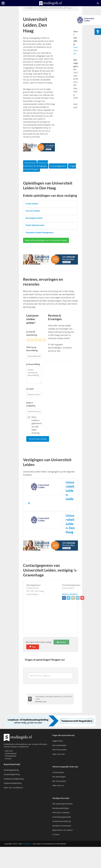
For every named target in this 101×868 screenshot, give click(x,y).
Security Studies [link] (33, 211)
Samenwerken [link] (11, 754)
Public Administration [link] (35, 225)
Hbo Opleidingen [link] (59, 745)
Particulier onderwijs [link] (61, 813)
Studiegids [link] (29, 8)
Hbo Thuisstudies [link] (60, 750)
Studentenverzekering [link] (62, 821)
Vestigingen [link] (42, 166)
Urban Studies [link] (32, 203)
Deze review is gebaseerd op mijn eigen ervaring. (37, 425)
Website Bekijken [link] (70, 594)
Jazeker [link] (63, 642)
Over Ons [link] (9, 751)
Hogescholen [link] (58, 741)
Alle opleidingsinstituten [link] (63, 804)
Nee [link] (34, 647)
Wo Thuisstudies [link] (59, 781)
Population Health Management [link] (40, 232)
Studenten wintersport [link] (62, 826)
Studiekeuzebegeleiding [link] (14, 779)
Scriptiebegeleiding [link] (12, 775)
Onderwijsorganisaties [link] (62, 817)
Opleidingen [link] (30, 163)
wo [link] (35, 8)
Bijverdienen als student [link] (63, 830)
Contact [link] (8, 759)
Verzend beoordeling (38, 439)
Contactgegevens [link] (58, 166)
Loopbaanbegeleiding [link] (13, 783)
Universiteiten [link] (43, 8)
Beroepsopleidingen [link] (61, 808)
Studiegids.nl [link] (27, 844)
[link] (98, 32)
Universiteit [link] (76, 50)
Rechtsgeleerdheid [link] (34, 218)
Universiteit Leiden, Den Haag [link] (70, 524)
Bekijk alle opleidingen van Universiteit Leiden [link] (46, 240)
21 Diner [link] (56, 835)
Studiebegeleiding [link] (11, 770)
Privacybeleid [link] (11, 756)
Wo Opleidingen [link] (59, 777)
